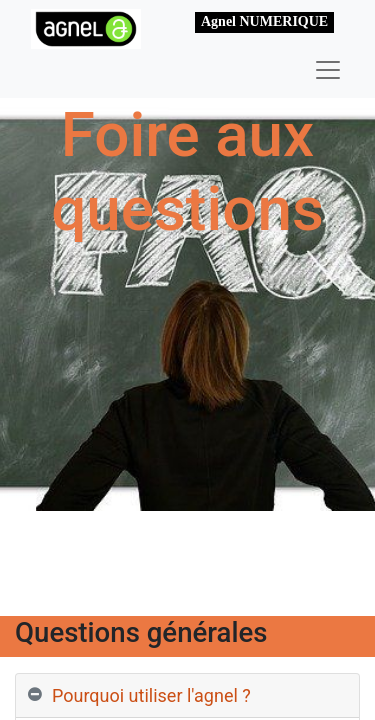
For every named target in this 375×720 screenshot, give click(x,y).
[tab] (187, 696)
